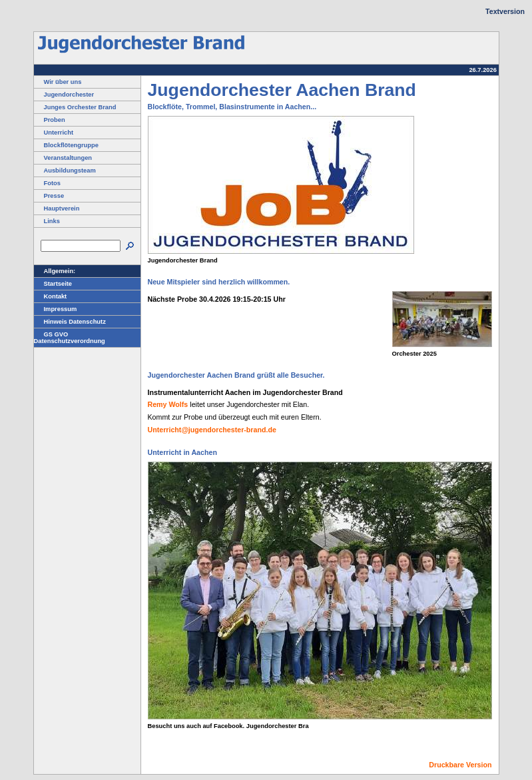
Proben (50, 120)
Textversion (505, 11)
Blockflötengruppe (66, 145)
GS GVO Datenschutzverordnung (70, 338)
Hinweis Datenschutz (70, 322)
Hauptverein (57, 208)
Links (47, 221)
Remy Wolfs (168, 404)
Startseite (53, 284)
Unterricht (54, 133)
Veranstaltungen (63, 158)
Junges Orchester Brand (75, 107)
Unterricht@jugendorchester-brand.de (212, 430)
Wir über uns (58, 82)
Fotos (47, 183)
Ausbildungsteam (65, 171)
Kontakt (51, 296)
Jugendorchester (64, 95)
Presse (49, 196)
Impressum (56, 309)
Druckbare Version (460, 765)
